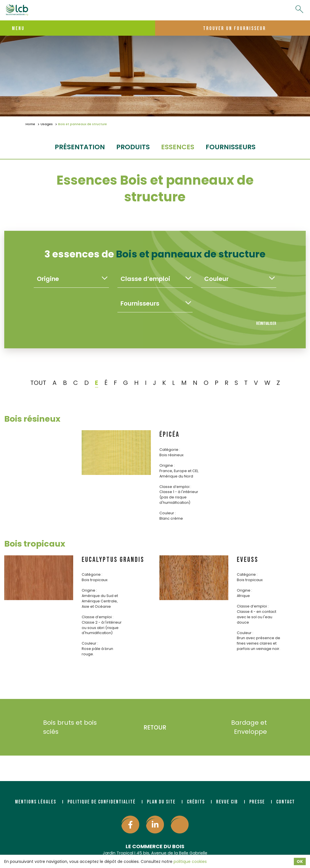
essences (178, 147)
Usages (47, 124)
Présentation (80, 147)
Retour (155, 727)
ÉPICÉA (169, 435)
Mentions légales (36, 802)
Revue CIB (227, 802)
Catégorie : (170, 450)
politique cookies (190, 861)
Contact (286, 802)
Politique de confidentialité (102, 802)
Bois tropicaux (35, 544)
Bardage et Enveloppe (257, 727)
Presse (257, 802)
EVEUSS (248, 560)
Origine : (167, 465)
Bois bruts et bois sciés (62, 727)
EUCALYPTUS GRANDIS (113, 560)
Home (30, 124)
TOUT (38, 383)
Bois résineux (32, 419)
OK (300, 861)
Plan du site (161, 802)
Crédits (196, 802)
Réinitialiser (266, 324)
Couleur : (168, 513)
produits (133, 147)
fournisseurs (231, 147)
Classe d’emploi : (175, 487)
